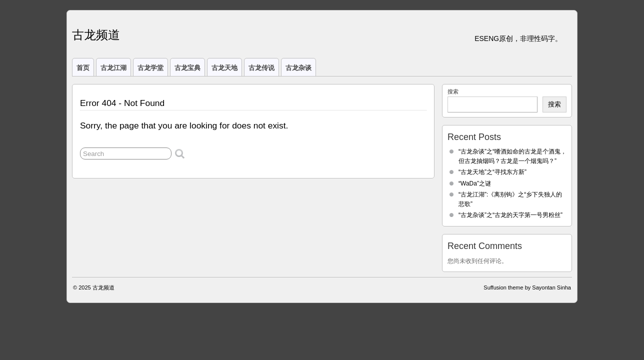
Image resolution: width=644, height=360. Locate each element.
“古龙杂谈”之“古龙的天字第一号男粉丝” (510, 215)
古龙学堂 (150, 68)
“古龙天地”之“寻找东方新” (492, 172)
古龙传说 (261, 68)
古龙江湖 (113, 68)
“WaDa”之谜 (475, 183)
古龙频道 (96, 35)
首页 (83, 68)
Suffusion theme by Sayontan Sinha (527, 287)
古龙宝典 (187, 68)
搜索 (453, 91)
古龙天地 (224, 68)
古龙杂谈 (298, 68)
